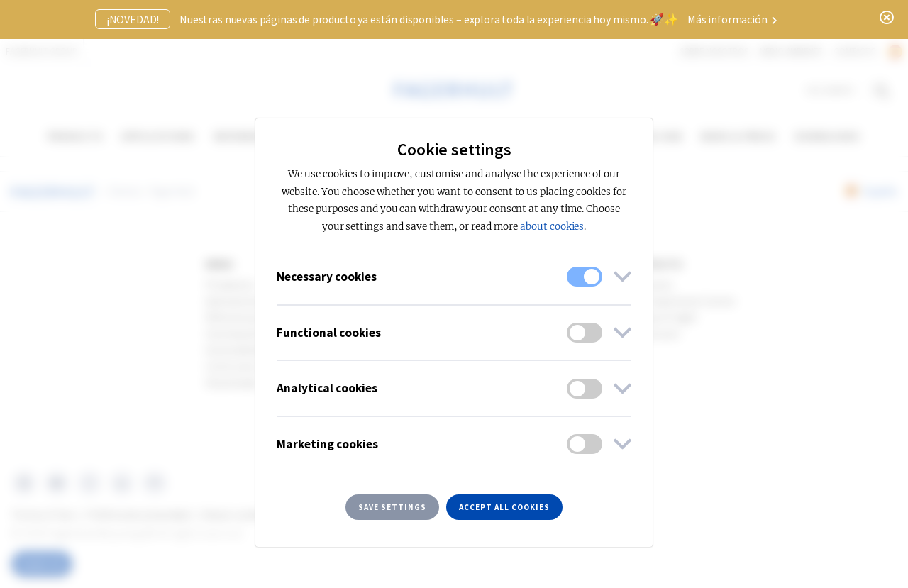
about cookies (552, 227)
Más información (732, 19)
